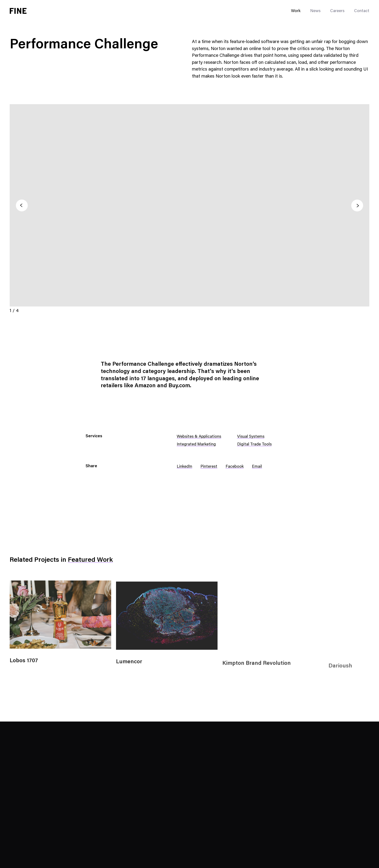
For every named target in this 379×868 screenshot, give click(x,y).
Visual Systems (251, 437)
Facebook (235, 467)
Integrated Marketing (196, 445)
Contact (362, 11)
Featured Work (90, 560)
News (315, 11)
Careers (337, 11)
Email (257, 467)
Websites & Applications (199, 437)
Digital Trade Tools (254, 445)
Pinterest (209, 467)
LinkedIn (184, 467)
